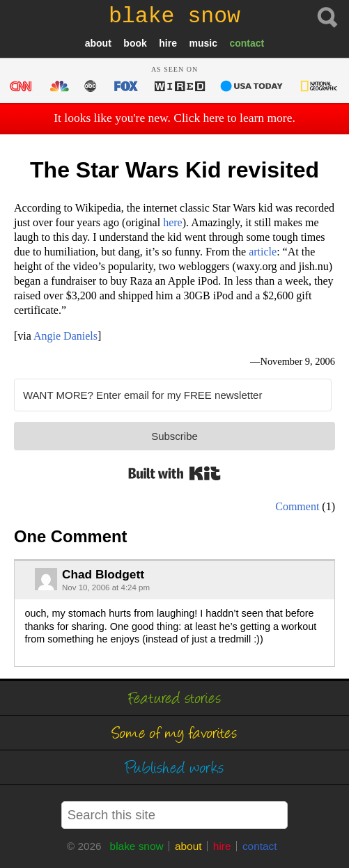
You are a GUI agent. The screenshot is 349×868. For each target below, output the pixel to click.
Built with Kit (174, 473)
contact (247, 43)
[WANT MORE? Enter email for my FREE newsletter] (173, 395)
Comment (297, 506)
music (203, 43)
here (173, 222)
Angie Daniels (65, 336)
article (263, 252)
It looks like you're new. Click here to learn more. (174, 118)
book (135, 43)
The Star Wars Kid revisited (174, 170)
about (98, 43)
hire (168, 43)
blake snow (137, 846)
